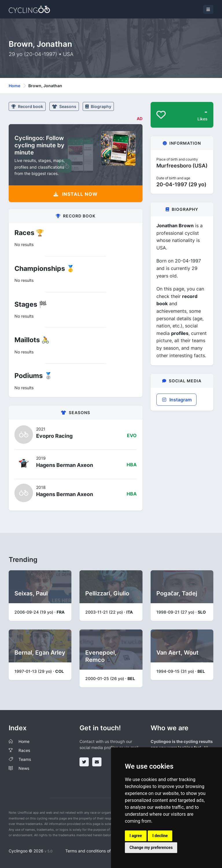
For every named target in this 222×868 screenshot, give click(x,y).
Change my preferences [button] (151, 847)
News (24, 768)
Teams (25, 759)
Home (14, 86)
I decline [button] (160, 836)
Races (24, 750)
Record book (27, 106)
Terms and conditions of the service (99, 851)
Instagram (176, 400)
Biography (98, 106)
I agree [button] (136, 836)
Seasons (64, 106)
